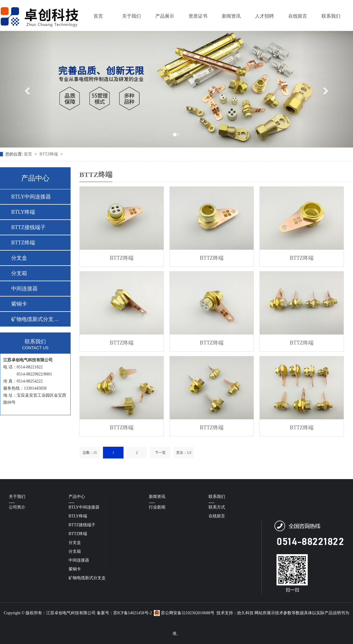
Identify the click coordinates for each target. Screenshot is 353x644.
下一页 (160, 453)
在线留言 (298, 16)
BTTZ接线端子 (28, 227)
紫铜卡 (19, 304)
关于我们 (131, 16)
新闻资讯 (231, 16)
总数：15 (90, 453)
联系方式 (217, 507)
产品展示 (165, 16)
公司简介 (17, 507)
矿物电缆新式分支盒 (87, 578)
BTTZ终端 (49, 154)
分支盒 (19, 258)
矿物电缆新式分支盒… (35, 319)
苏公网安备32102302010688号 (184, 613)
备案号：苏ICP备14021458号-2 (124, 613)
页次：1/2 (184, 453)
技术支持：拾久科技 (235, 613)
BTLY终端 (23, 212)
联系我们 (331, 16)
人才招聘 (264, 16)
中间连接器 (24, 289)
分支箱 (19, 273)
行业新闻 (157, 507)
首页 (98, 16)
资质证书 (198, 16)
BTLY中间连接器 (31, 197)
